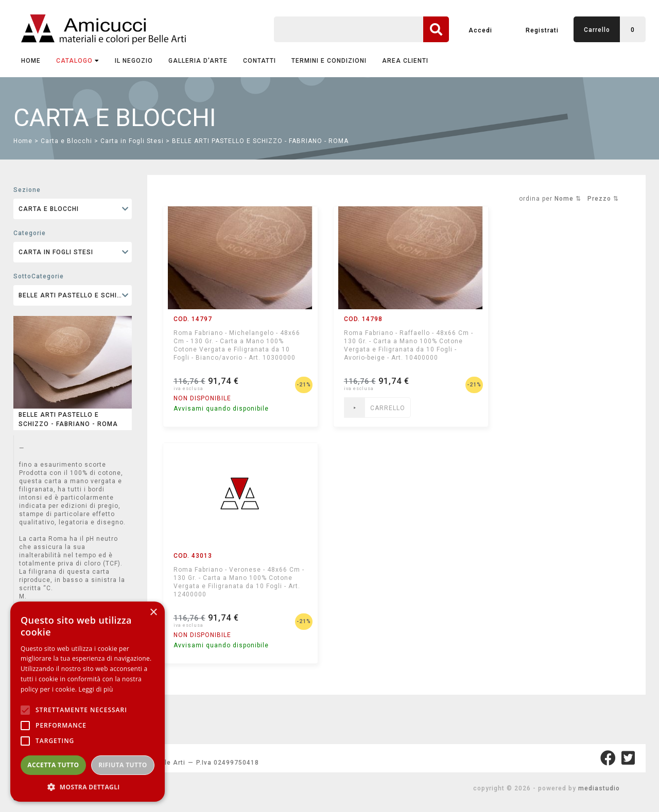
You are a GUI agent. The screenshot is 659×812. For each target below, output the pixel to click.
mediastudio (599, 788)
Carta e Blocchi (66, 141)
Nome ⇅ (568, 199)
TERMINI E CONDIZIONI (329, 61)
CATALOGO (78, 61)
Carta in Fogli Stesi (132, 141)
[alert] (88, 702)
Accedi (480, 30)
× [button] (153, 613)
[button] (88, 787)
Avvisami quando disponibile (221, 409)
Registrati (542, 30)
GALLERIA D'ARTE (198, 61)
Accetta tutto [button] (53, 765)
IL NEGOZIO (134, 61)
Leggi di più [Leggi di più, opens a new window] (96, 689)
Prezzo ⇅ (603, 199)
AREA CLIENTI (405, 61)
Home (31, 61)
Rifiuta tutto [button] (123, 765)
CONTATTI (259, 61)
